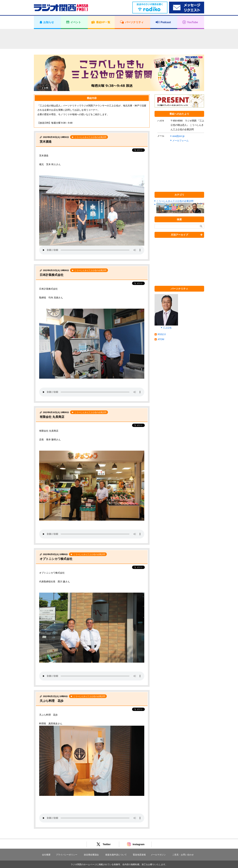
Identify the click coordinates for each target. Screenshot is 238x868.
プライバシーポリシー (67, 855)
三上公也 (167, 328)
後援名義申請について (116, 855)
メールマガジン (158, 855)
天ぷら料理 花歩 (52, 701)
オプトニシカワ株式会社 (56, 559)
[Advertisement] (119, 39)
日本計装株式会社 (52, 275)
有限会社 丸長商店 (52, 417)
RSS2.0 (162, 334)
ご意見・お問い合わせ (183, 855)
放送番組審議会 (91, 855)
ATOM (161, 339)
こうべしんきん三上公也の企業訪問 (175, 201)
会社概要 (46, 855)
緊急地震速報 (139, 855)
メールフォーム (180, 141)
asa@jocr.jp (178, 136)
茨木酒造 (46, 142)
